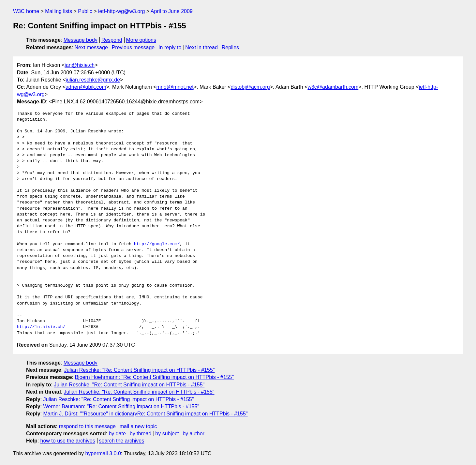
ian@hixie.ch (80, 65)
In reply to (170, 47)
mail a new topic (138, 426)
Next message (91, 47)
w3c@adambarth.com (333, 87)
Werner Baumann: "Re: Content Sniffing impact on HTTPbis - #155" (121, 406)
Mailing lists (59, 11)
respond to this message (87, 426)
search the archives (122, 441)
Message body (81, 40)
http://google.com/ (157, 244)
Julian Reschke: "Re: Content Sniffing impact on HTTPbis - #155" (140, 370)
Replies (230, 47)
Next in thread (201, 47)
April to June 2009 (172, 11)
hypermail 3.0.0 (103, 453)
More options (141, 40)
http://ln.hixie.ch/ (41, 327)
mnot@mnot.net (175, 87)
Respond (112, 40)
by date (117, 434)
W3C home (26, 11)
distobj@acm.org (250, 87)
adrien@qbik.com (86, 87)
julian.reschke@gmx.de (93, 80)
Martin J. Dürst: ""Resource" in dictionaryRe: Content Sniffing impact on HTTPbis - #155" (145, 414)
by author (193, 434)
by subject (167, 434)
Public (85, 11)
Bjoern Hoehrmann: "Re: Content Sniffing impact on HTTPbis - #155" (154, 377)
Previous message (133, 47)
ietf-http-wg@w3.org (121, 11)
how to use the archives (68, 441)
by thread (141, 434)
